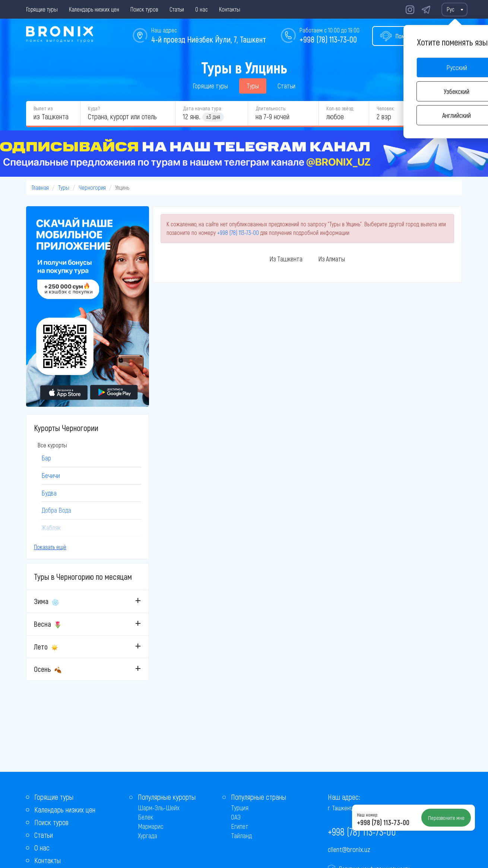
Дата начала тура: (202, 108)
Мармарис (151, 826)
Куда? (94, 108)
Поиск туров (144, 9)
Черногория (92, 187)
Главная (40, 187)
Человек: (386, 108)
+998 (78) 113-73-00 (328, 39)
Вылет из (43, 108)
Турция (240, 808)
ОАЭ (236, 817)
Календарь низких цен (94, 9)
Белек (145, 817)
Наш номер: (367, 815)
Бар (46, 458)
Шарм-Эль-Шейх (159, 808)
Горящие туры (42, 9)
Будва (49, 493)
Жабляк (51, 528)
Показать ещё (50, 547)
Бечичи (51, 475)
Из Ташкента (286, 259)
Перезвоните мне (446, 818)
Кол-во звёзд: (340, 108)
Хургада (148, 836)
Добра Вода (56, 510)
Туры (253, 86)
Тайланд (241, 836)
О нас (202, 9)
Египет (240, 826)
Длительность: (271, 108)
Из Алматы (332, 259)
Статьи (177, 9)
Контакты (230, 9)
